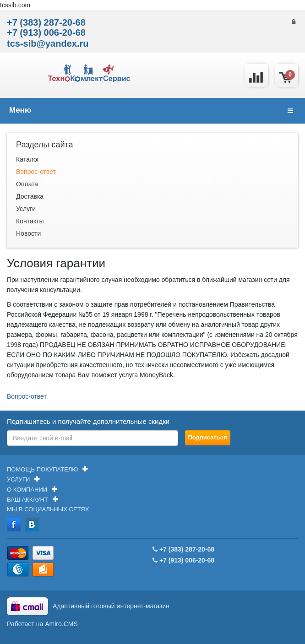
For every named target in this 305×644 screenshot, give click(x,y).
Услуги (26, 209)
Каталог (28, 159)
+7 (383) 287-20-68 (46, 22)
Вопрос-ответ (36, 172)
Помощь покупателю (42, 469)
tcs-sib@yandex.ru (48, 43)
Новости (28, 233)
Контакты (30, 221)
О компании (27, 490)
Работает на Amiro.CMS (42, 624)
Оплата (27, 184)
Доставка (30, 196)
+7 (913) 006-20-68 (46, 32)
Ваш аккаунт (27, 500)
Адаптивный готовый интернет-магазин (111, 606)
